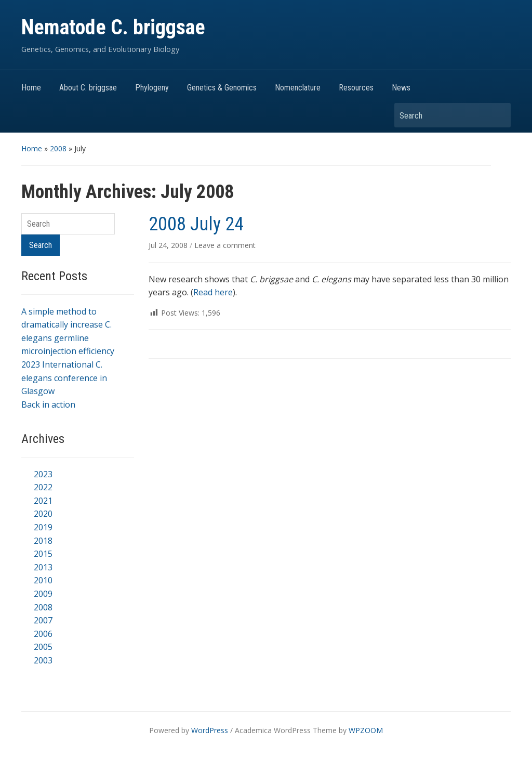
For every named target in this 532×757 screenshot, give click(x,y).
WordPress (210, 730)
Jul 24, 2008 (169, 245)
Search (498, 115)
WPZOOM (366, 730)
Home (31, 88)
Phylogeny (152, 88)
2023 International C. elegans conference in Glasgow (64, 378)
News (401, 88)
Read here (213, 292)
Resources (356, 88)
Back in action (48, 404)
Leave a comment (225, 245)
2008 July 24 (196, 224)
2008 (58, 148)
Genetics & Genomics (222, 88)
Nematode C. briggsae (113, 27)
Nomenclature (298, 88)
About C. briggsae (88, 88)
